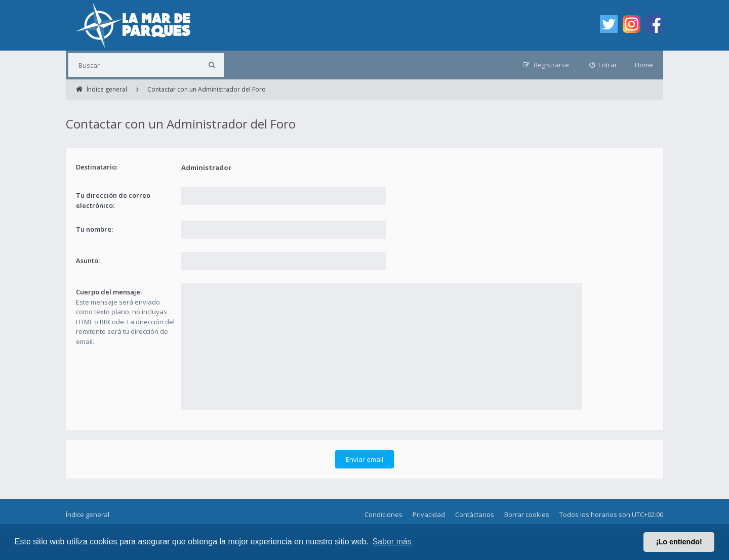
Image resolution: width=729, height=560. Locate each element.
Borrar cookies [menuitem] (527, 514)
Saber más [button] (392, 542)
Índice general (88, 514)
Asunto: (88, 261)
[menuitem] (603, 65)
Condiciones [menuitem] (383, 514)
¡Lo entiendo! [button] (679, 542)
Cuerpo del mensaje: (109, 292)
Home (644, 65)
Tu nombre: (94, 229)
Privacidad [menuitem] (429, 514)
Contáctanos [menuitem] (475, 514)
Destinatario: (97, 167)
